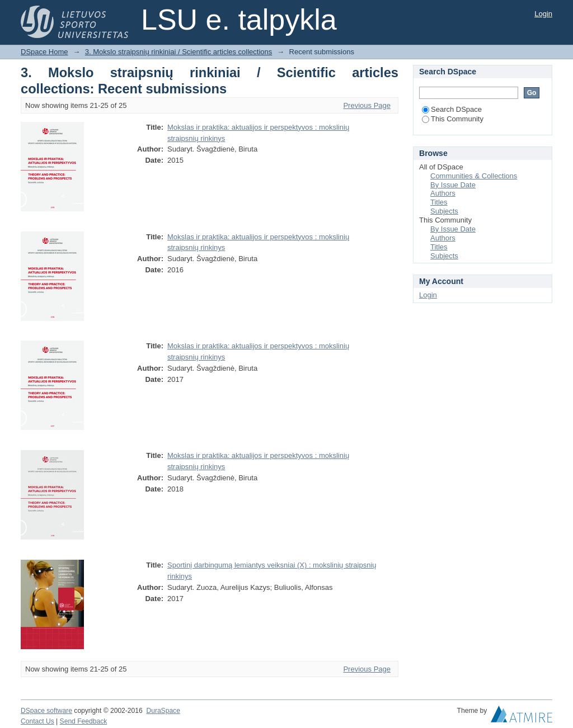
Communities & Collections (474, 176)
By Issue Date (453, 185)
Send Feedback (84, 721)
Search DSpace (452, 109)
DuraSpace (163, 711)
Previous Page (367, 105)
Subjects (444, 211)
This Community (453, 119)
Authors (443, 193)
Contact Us (37, 721)
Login (543, 14)
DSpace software (46, 711)
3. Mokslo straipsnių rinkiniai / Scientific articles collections (179, 52)
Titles (439, 202)
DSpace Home (44, 52)
